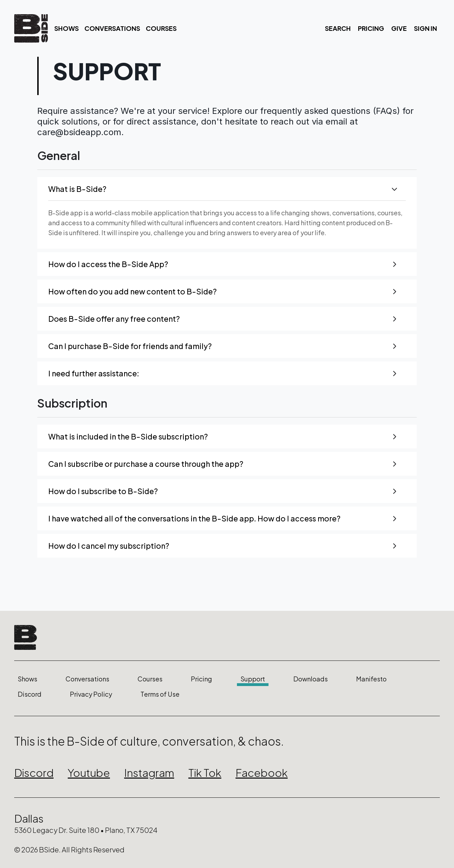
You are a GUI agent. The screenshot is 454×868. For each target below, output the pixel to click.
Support (253, 679)
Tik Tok (205, 773)
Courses (161, 28)
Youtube (89, 773)
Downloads (311, 679)
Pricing (371, 28)
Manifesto (371, 679)
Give (399, 28)
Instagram (149, 773)
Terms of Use (160, 694)
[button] (227, 189)
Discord (30, 694)
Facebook (262, 773)
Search (338, 28)
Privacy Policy (91, 694)
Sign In (425, 28)
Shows (67, 28)
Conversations (112, 28)
